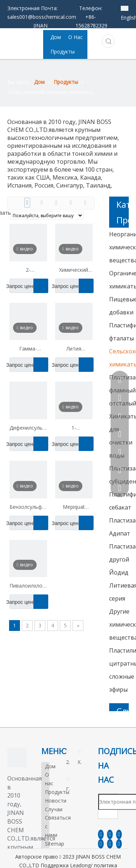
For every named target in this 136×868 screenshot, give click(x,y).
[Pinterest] (119, 844)
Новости (56, 801)
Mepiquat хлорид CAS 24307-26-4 (74, 508)
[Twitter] (119, 834)
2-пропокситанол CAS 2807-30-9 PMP (28, 271)
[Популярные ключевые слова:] (109, 41)
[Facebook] (101, 834)
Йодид (119, 572)
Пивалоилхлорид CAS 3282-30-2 (28, 586)
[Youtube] (101, 844)
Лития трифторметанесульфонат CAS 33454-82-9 (74, 349)
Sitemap (55, 844)
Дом (50, 766)
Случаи (54, 809)
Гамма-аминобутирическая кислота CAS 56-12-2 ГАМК (28, 349)
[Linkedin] (110, 834)
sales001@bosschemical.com (42, 17)
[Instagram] (110, 844)
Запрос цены (23, 286)
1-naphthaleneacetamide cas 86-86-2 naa (74, 429)
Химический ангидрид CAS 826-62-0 (74, 271)
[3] (17, 757)
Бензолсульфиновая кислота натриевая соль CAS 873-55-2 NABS (28, 508)
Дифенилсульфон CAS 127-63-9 (28, 429)
